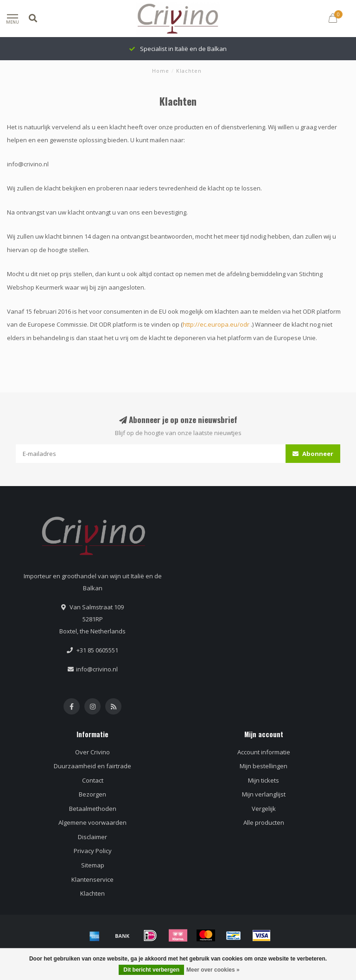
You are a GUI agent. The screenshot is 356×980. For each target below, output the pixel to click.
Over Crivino (92, 752)
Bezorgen (92, 794)
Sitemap (93, 865)
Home (161, 71)
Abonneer (313, 454)
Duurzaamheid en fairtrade (92, 766)
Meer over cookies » (213, 970)
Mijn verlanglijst (264, 794)
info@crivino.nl (97, 669)
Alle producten (264, 822)
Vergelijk (264, 809)
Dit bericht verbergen (151, 970)
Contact (93, 780)
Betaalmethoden (93, 809)
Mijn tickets (264, 780)
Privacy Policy (93, 851)
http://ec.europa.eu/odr (216, 324)
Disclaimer (92, 837)
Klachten (92, 893)
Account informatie (264, 752)
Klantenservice (92, 879)
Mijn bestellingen (264, 766)
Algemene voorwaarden (92, 822)
